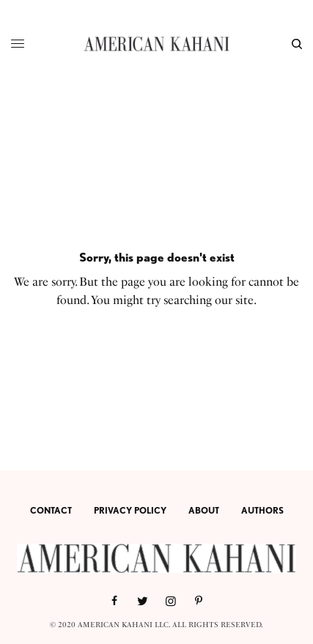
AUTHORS (262, 510)
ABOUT (204, 510)
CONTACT (51, 510)
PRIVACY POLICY (130, 510)
